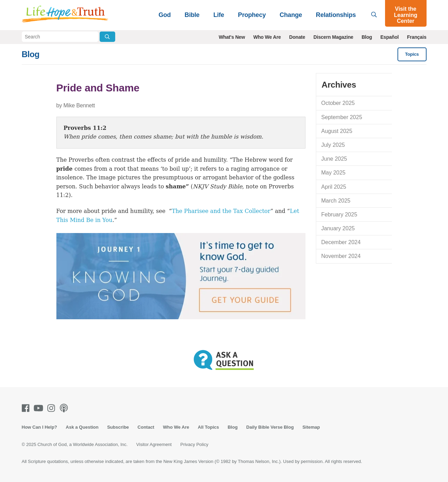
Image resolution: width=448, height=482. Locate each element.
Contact (146, 427)
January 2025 (338, 228)
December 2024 (341, 242)
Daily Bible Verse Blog (270, 427)
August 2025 (337, 131)
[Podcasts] (65, 408)
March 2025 (336, 201)
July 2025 (333, 145)
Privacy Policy (194, 444)
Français (417, 37)
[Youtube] (40, 408)
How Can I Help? (40, 427)
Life (219, 15)
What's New (232, 37)
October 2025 (338, 103)
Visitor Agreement (154, 444)
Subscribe (118, 427)
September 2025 (342, 117)
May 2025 (333, 173)
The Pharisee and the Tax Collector (221, 211)
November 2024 (341, 256)
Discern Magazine (333, 37)
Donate (297, 37)
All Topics (208, 427)
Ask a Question (82, 427)
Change (291, 15)
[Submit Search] (107, 37)
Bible (192, 15)
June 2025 (334, 159)
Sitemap (311, 427)
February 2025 (339, 215)
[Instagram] (53, 408)
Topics (412, 54)
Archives (339, 85)
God (164, 15)
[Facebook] (27, 408)
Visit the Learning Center (406, 15)
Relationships (336, 15)
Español (389, 37)
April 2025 (334, 187)
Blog (367, 37)
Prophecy (252, 15)
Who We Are (267, 37)
